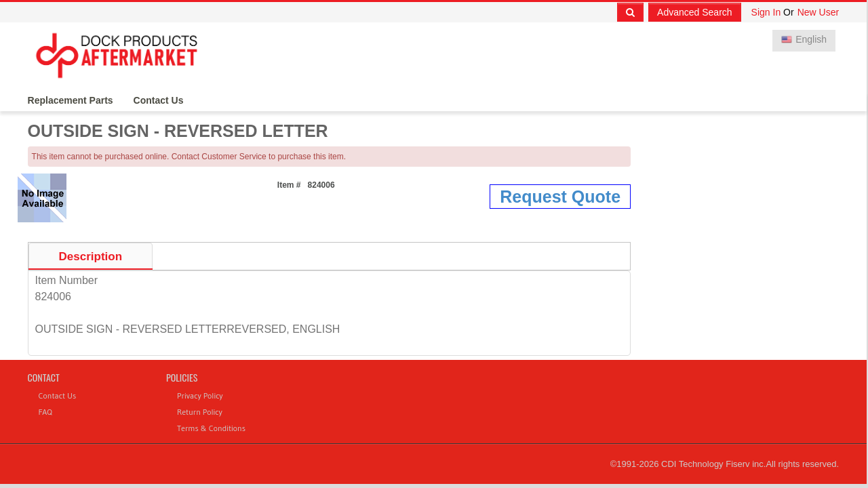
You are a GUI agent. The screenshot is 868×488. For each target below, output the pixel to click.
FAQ (45, 412)
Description (91, 257)
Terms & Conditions (211, 428)
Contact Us (159, 100)
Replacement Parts (71, 100)
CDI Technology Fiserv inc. (713, 464)
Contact (44, 377)
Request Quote (560, 197)
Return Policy (200, 412)
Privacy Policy (200, 395)
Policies (182, 377)
